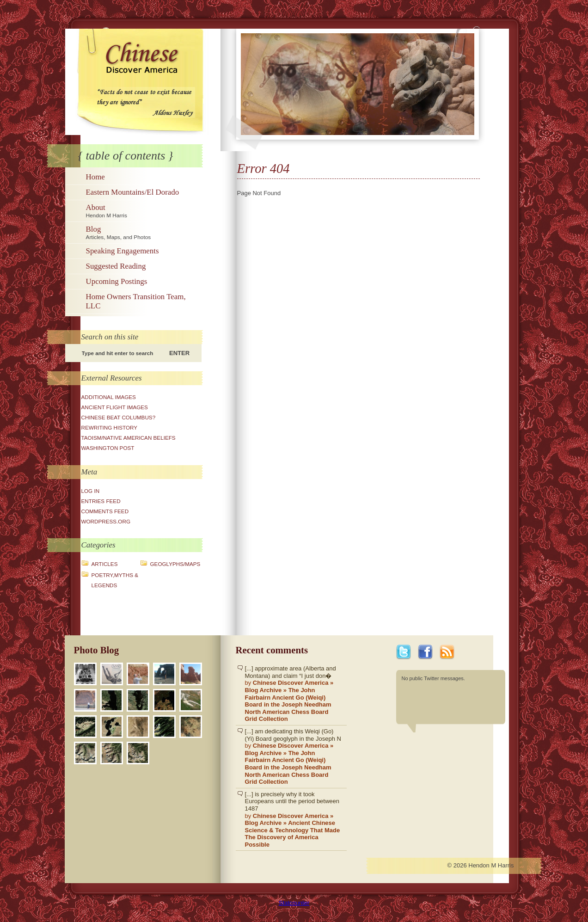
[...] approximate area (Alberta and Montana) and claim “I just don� (294, 694)
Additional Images (109, 397)
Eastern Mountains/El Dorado (133, 192)
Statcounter (294, 903)
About (143, 211)
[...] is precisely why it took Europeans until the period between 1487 (294, 820)
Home (95, 177)
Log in (91, 491)
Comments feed (105, 511)
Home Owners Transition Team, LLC (136, 301)
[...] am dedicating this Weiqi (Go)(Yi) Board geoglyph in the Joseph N (294, 757)
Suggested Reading (116, 266)
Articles (105, 564)
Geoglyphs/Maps (175, 564)
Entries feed (101, 501)
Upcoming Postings (117, 281)
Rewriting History (110, 427)
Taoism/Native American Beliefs (129, 438)
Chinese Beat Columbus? (119, 417)
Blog (143, 233)
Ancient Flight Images (115, 407)
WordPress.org (106, 521)
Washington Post (108, 448)
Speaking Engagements (122, 251)
